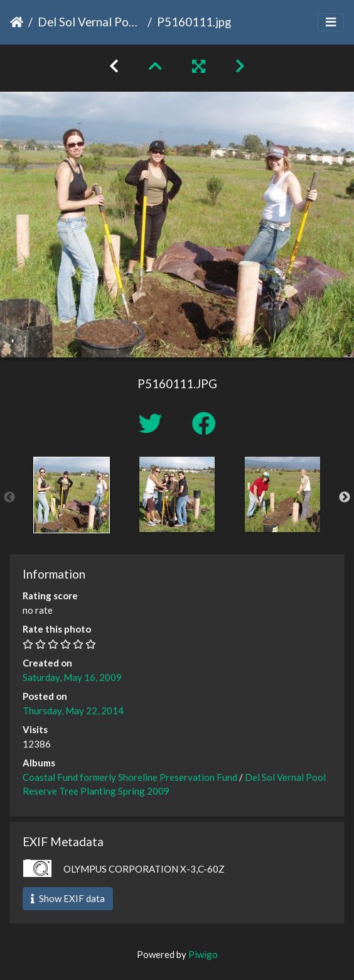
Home (17, 22)
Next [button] (345, 498)
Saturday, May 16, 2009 (72, 677)
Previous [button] (9, 498)
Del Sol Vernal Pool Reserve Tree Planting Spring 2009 (90, 22)
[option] (72, 495)
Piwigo (203, 954)
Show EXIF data (68, 898)
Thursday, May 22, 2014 (73, 710)
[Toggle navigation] (331, 22)
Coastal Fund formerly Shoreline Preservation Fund (130, 777)
